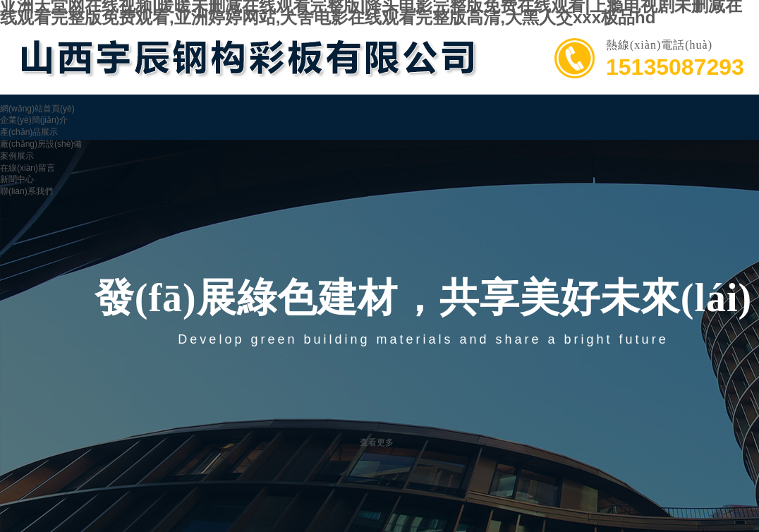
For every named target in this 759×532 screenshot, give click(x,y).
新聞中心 (17, 179)
